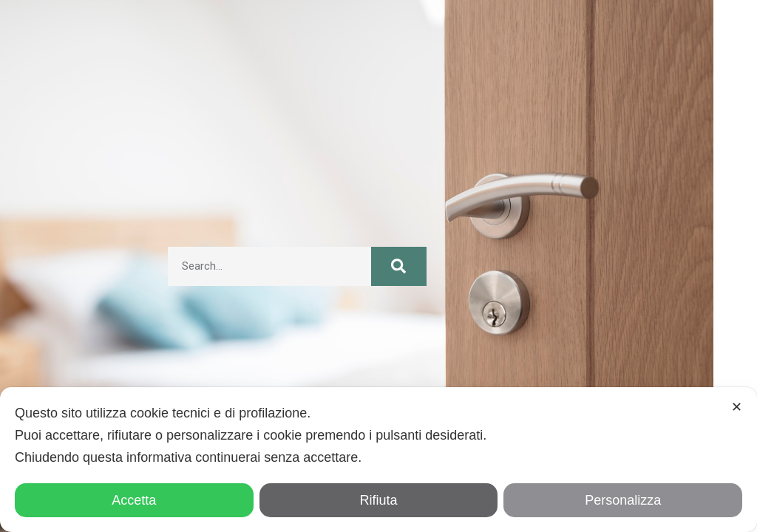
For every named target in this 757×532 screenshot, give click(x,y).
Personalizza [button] (623, 500)
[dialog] (378, 460)
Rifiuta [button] (378, 500)
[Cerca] (398, 266)
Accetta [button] (134, 500)
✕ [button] (737, 407)
